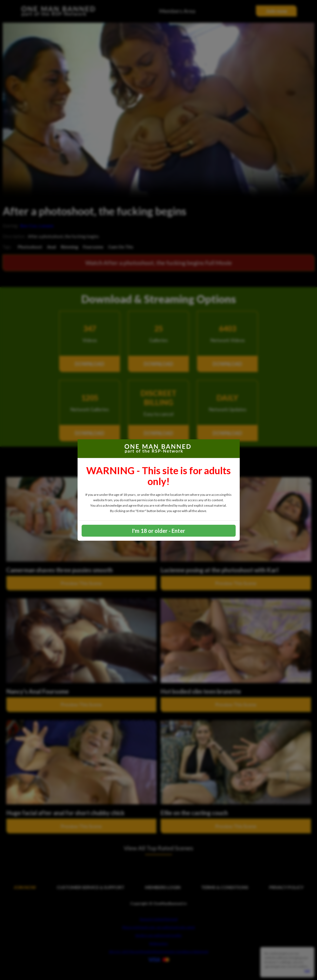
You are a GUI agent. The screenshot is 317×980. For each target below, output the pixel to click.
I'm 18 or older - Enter (159, 531)
